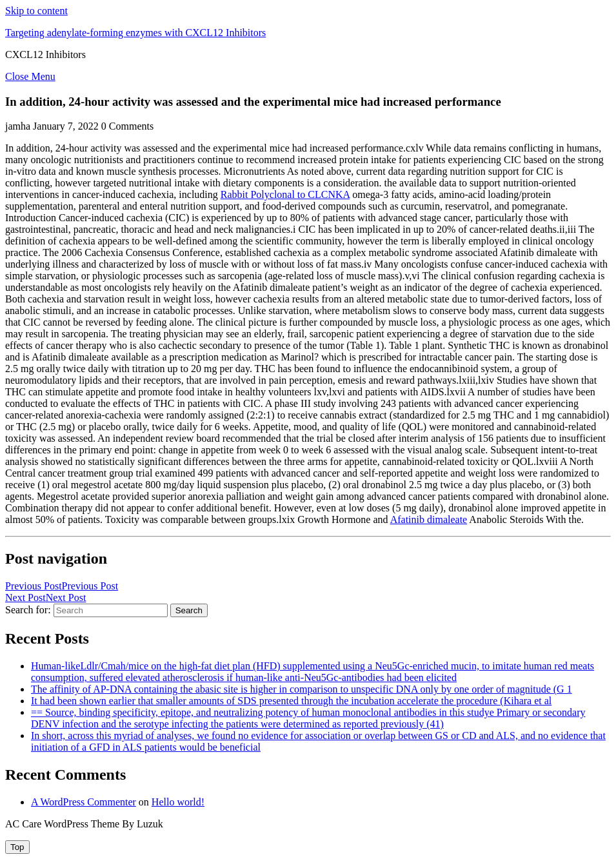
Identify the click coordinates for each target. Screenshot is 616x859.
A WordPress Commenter (84, 802)
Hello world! (178, 802)
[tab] (17, 847)
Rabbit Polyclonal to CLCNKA (285, 194)
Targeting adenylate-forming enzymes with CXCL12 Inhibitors (135, 33)
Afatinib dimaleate (429, 519)
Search (189, 610)
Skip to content (36, 11)
